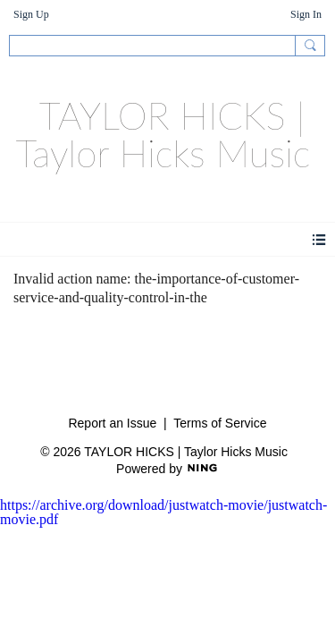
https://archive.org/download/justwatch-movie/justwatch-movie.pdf (163, 512)
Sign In (306, 14)
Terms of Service (220, 423)
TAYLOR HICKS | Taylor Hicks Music (163, 134)
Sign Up (31, 14)
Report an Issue (112, 423)
